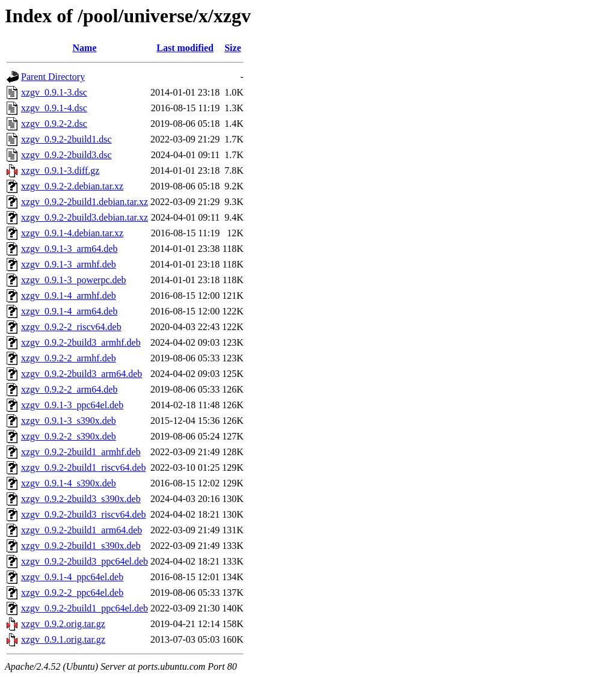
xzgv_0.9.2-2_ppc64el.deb (72, 593)
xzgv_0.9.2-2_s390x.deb (69, 436)
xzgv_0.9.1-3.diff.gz (60, 170)
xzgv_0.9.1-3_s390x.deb (69, 421)
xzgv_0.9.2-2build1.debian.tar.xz (85, 202)
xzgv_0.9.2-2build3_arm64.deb (82, 374)
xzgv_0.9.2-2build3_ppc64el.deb (85, 561)
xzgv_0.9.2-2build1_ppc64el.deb (85, 608)
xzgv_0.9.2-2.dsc (54, 124)
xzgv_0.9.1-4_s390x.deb (69, 483)
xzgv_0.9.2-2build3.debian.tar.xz (85, 217)
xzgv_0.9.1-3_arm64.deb (69, 249)
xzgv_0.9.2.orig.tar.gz (63, 624)
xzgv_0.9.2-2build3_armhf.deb (81, 342)
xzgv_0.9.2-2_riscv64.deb (71, 327)
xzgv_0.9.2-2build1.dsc (66, 139)
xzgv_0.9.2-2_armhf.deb (69, 358)
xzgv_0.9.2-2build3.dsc (66, 155)
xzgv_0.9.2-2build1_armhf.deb (81, 452)
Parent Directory (53, 77)
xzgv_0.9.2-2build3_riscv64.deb (84, 514)
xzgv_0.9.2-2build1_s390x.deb (81, 546)
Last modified (185, 48)
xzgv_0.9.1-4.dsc (54, 108)
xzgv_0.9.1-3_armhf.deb (69, 264)
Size (233, 48)
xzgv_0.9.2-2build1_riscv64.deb (84, 467)
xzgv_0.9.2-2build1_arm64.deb (82, 530)
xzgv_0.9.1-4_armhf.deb (69, 296)
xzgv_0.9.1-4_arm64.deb (69, 311)
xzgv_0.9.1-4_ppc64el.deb (72, 577)
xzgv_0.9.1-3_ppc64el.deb (72, 405)
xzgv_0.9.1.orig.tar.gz (63, 639)
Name (85, 48)
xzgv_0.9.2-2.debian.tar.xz (72, 186)
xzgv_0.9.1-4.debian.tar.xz (72, 233)
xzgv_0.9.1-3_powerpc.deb (74, 280)
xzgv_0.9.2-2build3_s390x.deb (81, 499)
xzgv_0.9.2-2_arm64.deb (69, 389)
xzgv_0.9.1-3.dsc (54, 92)
